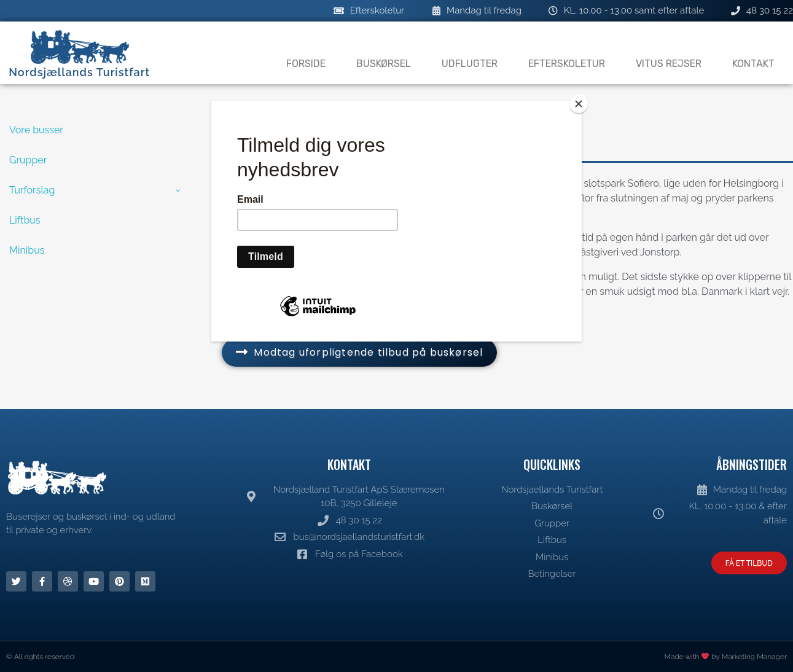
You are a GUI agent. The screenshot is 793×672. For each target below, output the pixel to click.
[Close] (579, 104)
